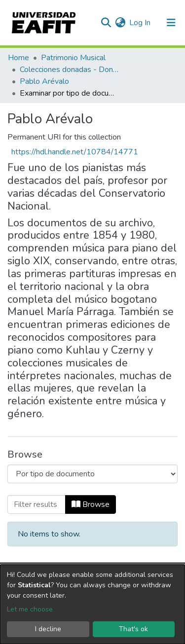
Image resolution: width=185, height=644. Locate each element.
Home (18, 58)
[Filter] (37, 504)
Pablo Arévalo (44, 81)
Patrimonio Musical (73, 58)
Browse (91, 504)
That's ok (133, 629)
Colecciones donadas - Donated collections (69, 70)
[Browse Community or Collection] (92, 474)
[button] (120, 23)
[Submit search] (106, 23)
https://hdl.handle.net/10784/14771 (75, 152)
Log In (140, 23)
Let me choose (30, 609)
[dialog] (92, 604)
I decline (48, 629)
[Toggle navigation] (171, 23)
